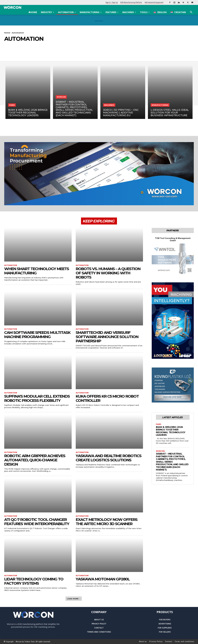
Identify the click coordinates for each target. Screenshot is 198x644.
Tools (145, 12)
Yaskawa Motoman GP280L (103, 579)
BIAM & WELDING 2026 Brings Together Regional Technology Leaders (171, 431)
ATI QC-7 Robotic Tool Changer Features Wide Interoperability (37, 522)
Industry (47, 12)
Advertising (165, 624)
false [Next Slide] (101, 21)
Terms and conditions (99, 632)
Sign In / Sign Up (112, 2)
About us (99, 620)
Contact (99, 628)
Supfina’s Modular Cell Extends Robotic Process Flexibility (37, 398)
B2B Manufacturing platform (131, 2)
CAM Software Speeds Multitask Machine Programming (37, 335)
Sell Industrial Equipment (154, 2)
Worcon (61, 97)
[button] (191, 12)
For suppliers (165, 628)
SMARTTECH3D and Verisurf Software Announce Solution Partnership (107, 337)
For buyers (165, 620)
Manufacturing (91, 12)
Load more (74, 599)
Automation (67, 12)
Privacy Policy (99, 624)
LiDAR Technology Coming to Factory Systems (34, 581)
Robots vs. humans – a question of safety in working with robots (108, 273)
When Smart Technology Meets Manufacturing (37, 271)
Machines (129, 12)
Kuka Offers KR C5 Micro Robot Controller (107, 398)
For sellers (165, 632)
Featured (112, 12)
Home (33, 12)
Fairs (12, 105)
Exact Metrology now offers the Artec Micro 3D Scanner (107, 522)
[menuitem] (160, 12)
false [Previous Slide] (97, 21)
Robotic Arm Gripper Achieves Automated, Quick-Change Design (35, 460)
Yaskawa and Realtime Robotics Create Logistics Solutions (109, 458)
